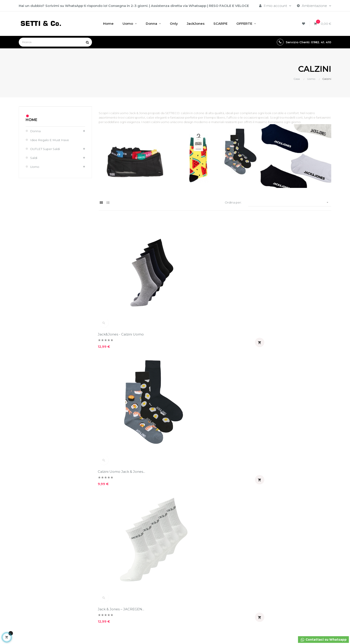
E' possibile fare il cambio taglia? (252, 528)
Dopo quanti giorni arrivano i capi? (254, 552)
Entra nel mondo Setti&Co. (147, 565)
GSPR (130, 550)
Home (31, 120)
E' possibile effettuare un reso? (252, 540)
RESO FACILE (220, 6)
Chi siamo (133, 520)
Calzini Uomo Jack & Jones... (202, 296)
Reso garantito (190, 543)
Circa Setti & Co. (138, 543)
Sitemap (185, 535)
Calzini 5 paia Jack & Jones (201, 395)
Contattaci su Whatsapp (322, 640)
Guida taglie (188, 528)
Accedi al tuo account (90, 520)
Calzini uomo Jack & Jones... (282, 395)
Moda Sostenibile (140, 558)
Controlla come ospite (90, 535)
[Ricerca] (55, 42)
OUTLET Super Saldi (47, 149)
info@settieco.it (32, 561)
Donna (36, 131)
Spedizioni (187, 520)
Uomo (35, 167)
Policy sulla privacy (140, 528)
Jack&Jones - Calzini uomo (122, 296)
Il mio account (84, 528)
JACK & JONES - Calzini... (119, 395)
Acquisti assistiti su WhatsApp (300, 528)
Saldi (34, 158)
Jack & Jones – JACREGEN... (281, 296)
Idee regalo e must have (51, 140)
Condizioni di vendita (142, 535)
